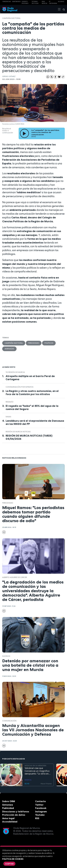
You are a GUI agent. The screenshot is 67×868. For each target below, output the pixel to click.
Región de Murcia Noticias (18, 432)
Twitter (39, 805)
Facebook (41, 808)
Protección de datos (14, 815)
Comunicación (9, 721)
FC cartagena (53, 2)
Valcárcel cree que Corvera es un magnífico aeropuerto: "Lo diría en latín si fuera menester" (37, 771)
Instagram (41, 812)
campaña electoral (11, 18)
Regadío (10, 402)
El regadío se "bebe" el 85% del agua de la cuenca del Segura (32, 407)
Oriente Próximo (25, 2)
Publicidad (8, 808)
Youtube (40, 815)
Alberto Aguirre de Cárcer (15, 577)
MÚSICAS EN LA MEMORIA (35, 766)
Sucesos (6, 656)
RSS (37, 818)
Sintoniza (8, 805)
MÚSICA (28, 780)
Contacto (41, 801)
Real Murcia (44, 2)
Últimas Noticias (35, 2)
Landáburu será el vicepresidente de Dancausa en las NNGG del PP (35, 422)
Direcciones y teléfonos (16, 812)
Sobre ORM (9, 801)
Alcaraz (61, 2)
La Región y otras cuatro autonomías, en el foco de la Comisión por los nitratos (32, 393)
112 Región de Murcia (15, 372)
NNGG (8, 417)
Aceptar (9, 864)
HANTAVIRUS (16, 2)
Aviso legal (8, 818)
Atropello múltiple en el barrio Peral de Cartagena (30, 378)
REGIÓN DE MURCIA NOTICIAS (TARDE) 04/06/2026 (29, 437)
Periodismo (34, 343)
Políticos (49, 343)
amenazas (9, 349)
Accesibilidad (10, 822)
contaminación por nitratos (20, 387)
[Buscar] (63, 9)
